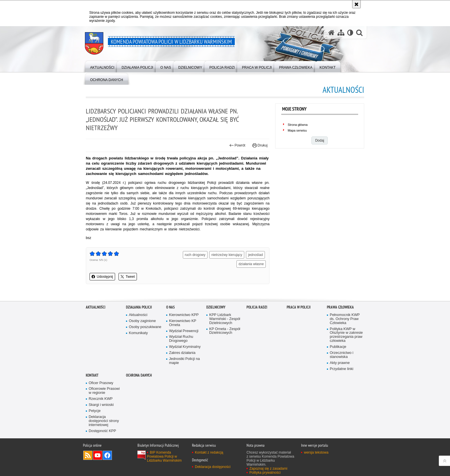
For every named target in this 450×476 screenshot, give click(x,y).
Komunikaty (138, 335)
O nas (170, 309)
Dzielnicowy (216, 309)
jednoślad (255, 255)
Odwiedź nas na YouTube (98, 457)
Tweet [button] (128, 277)
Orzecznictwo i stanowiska (342, 357)
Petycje (95, 413)
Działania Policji (139, 309)
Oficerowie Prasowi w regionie (104, 393)
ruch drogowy (195, 255)
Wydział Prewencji (184, 333)
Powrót (237, 145)
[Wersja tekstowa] (350, 32)
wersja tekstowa (316, 454)
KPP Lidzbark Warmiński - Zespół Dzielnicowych (225, 321)
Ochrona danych (139, 377)
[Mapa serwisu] (341, 32)
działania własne (251, 264)
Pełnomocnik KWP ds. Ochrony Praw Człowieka (345, 321)
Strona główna (298, 125)
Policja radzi (257, 309)
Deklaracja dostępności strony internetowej (104, 423)
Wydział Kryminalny (185, 349)
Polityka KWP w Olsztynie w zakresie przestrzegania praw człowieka (346, 337)
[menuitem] (102, 66)
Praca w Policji (299, 309)
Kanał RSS (88, 457)
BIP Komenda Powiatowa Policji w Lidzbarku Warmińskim (164, 458)
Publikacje (338, 349)
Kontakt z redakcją (209, 454)
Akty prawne (340, 365)
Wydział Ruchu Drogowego (181, 341)
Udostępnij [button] (102, 277)
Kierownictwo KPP (184, 317)
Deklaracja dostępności (213, 469)
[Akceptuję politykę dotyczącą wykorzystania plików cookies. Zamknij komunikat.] (356, 4)
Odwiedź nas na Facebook (107, 457)
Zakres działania (182, 355)
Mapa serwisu (297, 130)
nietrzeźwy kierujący (227, 255)
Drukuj (260, 145)
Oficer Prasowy (101, 385)
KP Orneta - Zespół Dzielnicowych (225, 333)
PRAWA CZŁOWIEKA (340, 309)
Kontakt (92, 377)
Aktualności (96, 309)
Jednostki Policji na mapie (184, 363)
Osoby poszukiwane (145, 329)
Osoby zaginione (142, 323)
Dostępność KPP (102, 433)
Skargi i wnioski (101, 407)
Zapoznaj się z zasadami (268, 470)
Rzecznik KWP (101, 401)
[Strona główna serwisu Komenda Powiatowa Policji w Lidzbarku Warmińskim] (331, 32)
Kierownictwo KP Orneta (183, 325)
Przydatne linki (342, 371)
